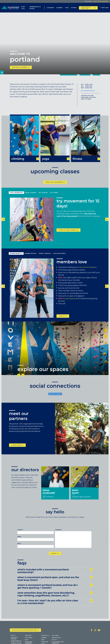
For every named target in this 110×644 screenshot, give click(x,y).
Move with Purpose (14, 640)
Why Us (13, 637)
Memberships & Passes (35, 8)
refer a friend (31, 197)
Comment (58, 534)
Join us (62, 320)
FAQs (43, 641)
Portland (105, 8)
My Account (89, 1)
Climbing (59, 8)
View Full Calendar (54, 186)
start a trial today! (67, 234)
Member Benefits (16, 257)
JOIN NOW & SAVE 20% (86, 8)
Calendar (50, 8)
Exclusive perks (69, 303)
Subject (20, 534)
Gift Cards (54, 197)
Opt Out (54, 641)
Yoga (67, 8)
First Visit (23, 8)
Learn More (16, 449)
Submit (54, 557)
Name (19, 541)
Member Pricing (31, 257)
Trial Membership (16, 197)
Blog (27, 641)
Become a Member (20, 67)
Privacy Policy (56, 639)
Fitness (74, 8)
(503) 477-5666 (86, 99)
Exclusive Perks (59, 257)
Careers (44, 639)
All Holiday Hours (88, 91)
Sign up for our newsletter (24, 632)
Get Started (43, 197)
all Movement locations (87, 271)
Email (19, 548)
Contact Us (45, 637)
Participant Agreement (101, 1)
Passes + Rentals (45, 257)
